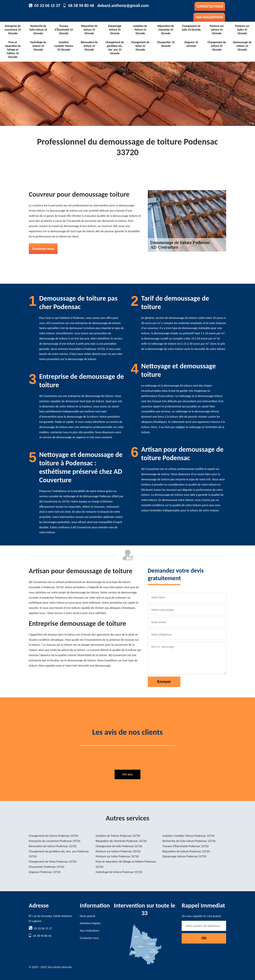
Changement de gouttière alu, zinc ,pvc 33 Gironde (115, 48)
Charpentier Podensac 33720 (47, 867)
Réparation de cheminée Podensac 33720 (121, 841)
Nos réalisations (209, 17)
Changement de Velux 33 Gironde (140, 46)
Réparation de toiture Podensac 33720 (186, 851)
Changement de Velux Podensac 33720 (53, 862)
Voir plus (127, 774)
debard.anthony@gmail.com (123, 5)
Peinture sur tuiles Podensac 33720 (117, 856)
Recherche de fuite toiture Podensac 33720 (189, 841)
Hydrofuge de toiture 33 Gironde (38, 46)
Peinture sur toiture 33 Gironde (217, 30)
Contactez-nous (210, 6)
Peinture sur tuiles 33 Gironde (242, 30)
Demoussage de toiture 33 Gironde (242, 46)
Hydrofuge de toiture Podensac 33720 (119, 872)
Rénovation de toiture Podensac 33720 (53, 846)
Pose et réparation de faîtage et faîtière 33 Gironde (13, 50)
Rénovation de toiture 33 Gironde (89, 46)
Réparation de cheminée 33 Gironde (166, 30)
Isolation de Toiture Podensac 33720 (118, 836)
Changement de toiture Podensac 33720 (54, 836)
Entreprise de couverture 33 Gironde (13, 30)
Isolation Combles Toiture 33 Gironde (64, 46)
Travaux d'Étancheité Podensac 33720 (186, 846)
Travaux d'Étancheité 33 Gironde (64, 30)
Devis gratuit (88, 916)
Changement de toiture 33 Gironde (217, 46)
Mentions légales (90, 923)
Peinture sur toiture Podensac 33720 (118, 851)
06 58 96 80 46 (81, 5)
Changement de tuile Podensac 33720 (119, 846)
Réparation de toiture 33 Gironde (89, 30)
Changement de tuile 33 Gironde (191, 28)
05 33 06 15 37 (47, 5)
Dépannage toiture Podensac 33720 (184, 856)
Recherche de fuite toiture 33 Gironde (38, 30)
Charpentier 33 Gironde (166, 44)
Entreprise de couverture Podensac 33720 (55, 841)
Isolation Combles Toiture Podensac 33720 (189, 836)
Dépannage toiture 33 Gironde (115, 30)
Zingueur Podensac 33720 (45, 872)
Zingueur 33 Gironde (191, 44)
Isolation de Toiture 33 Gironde (140, 30)
